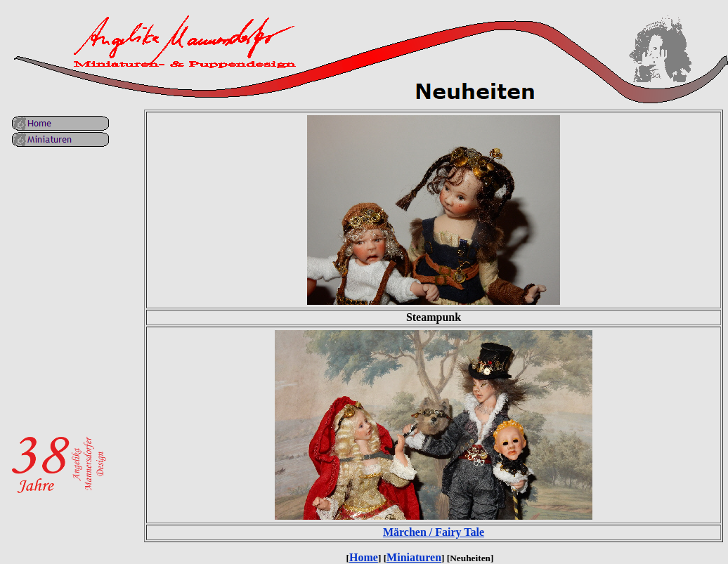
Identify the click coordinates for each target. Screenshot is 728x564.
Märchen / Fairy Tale (434, 532)
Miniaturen (414, 557)
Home (364, 557)
